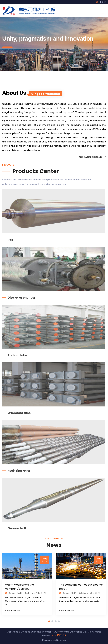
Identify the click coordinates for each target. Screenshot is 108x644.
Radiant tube (15, 355)
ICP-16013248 (59, 635)
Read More (12, 611)
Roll (8, 240)
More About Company (92, 157)
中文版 (103, 2)
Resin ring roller (17, 471)
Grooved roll (15, 528)
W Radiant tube (17, 413)
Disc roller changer (20, 298)
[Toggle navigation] (103, 13)
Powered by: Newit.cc (54, 640)
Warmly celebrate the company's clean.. (20, 587)
